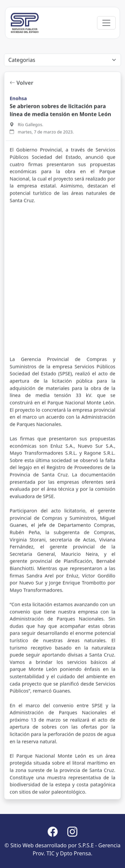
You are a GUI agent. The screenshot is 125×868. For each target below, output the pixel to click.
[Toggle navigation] (106, 42)
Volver (21, 122)
